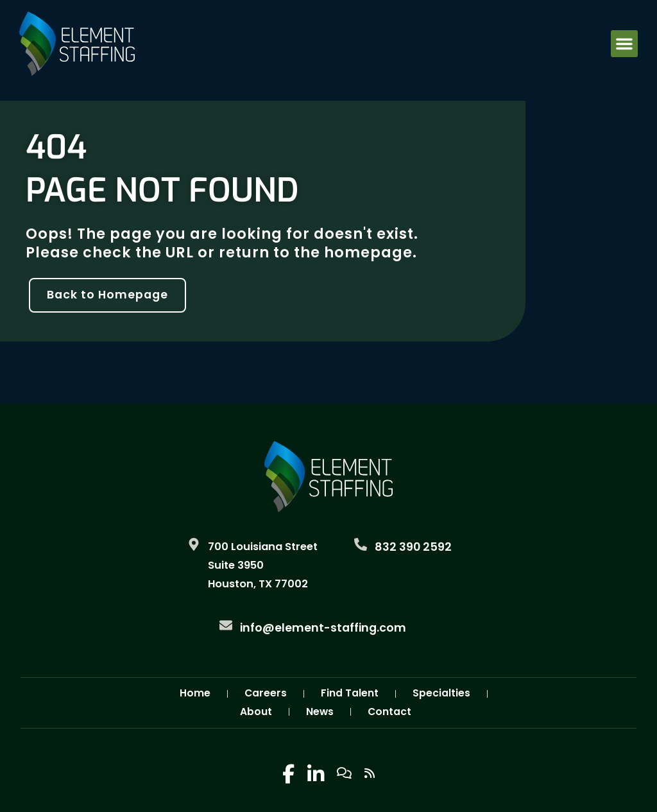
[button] (624, 44)
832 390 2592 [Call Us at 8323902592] (413, 547)
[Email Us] (226, 625)
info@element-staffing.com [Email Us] (323, 628)
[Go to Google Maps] (194, 544)
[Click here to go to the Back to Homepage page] (107, 295)
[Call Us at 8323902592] (361, 544)
